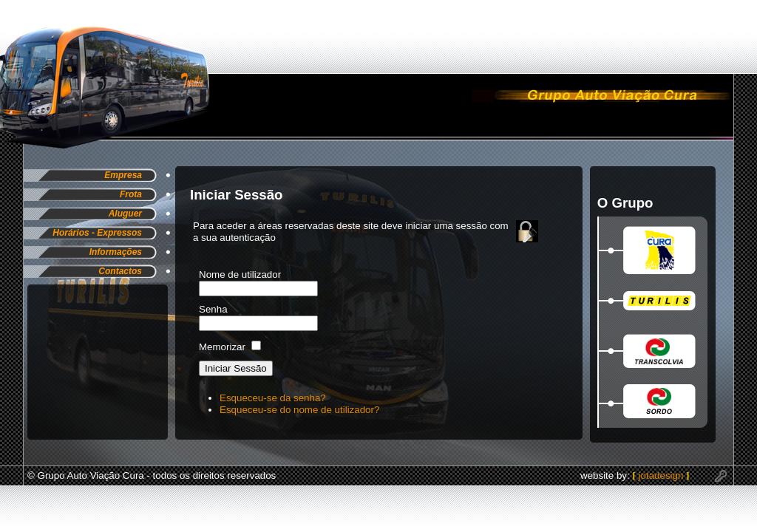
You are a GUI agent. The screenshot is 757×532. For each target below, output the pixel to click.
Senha (213, 309)
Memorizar (222, 347)
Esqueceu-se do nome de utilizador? (299, 410)
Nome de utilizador (240, 274)
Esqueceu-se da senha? (273, 398)
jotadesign (662, 475)
